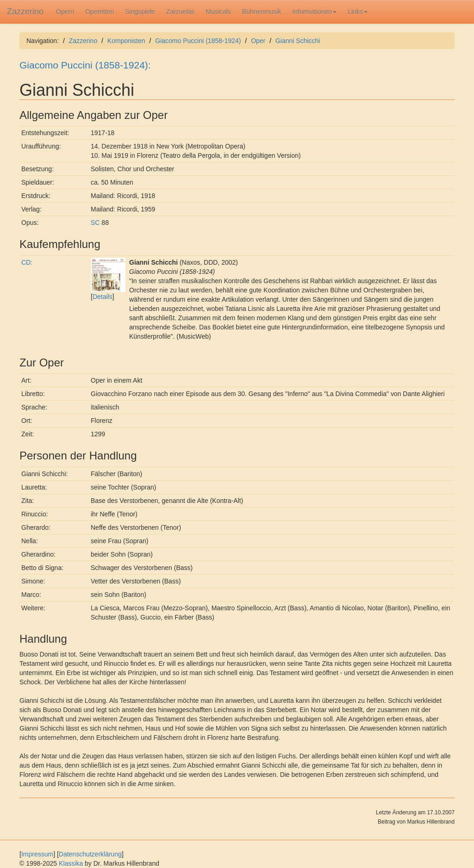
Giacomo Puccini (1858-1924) (198, 41)
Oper (258, 41)
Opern (65, 12)
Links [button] (358, 12)
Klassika (71, 863)
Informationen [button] (315, 12)
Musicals (218, 12)
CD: (27, 262)
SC (95, 223)
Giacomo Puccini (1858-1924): (85, 65)
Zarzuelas (180, 12)
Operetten (100, 12)
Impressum (37, 854)
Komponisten (126, 41)
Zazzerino (25, 12)
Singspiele (140, 12)
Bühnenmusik (262, 12)
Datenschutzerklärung (90, 854)
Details (103, 297)
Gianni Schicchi (298, 41)
